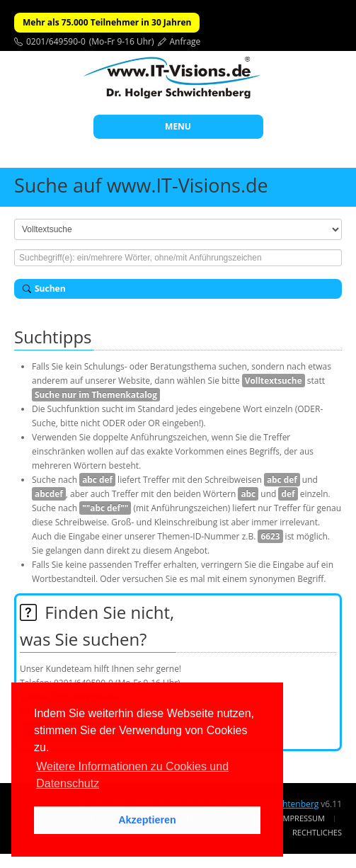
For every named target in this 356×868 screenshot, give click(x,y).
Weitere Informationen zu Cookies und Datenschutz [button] (132, 775)
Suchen (44, 289)
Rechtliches (317, 832)
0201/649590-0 (56, 41)
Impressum (303, 818)
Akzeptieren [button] (147, 820)
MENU (178, 126)
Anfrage (185, 41)
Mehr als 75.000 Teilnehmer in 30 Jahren (107, 22)
